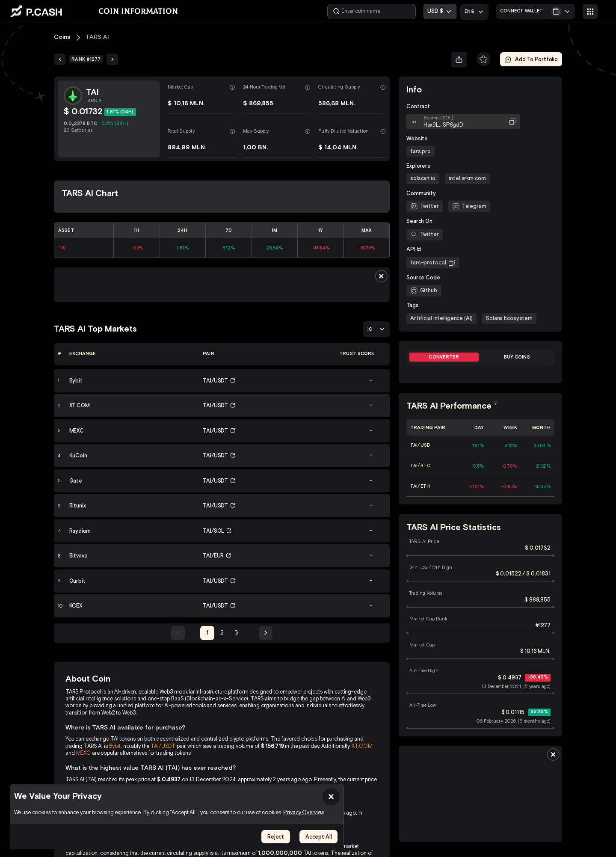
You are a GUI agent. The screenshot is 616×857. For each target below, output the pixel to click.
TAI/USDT (163, 746)
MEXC (84, 753)
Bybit (115, 746)
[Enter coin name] (372, 12)
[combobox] (474, 12)
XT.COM (362, 746)
